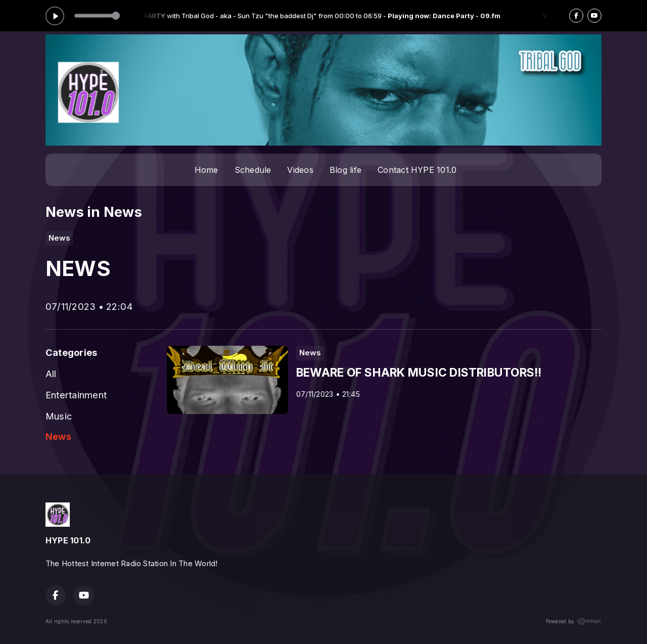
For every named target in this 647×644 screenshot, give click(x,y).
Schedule (253, 170)
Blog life (345, 170)
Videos (300, 170)
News (58, 436)
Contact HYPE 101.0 (417, 170)
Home (206, 170)
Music (59, 416)
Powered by (574, 621)
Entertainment (76, 395)
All (51, 374)
